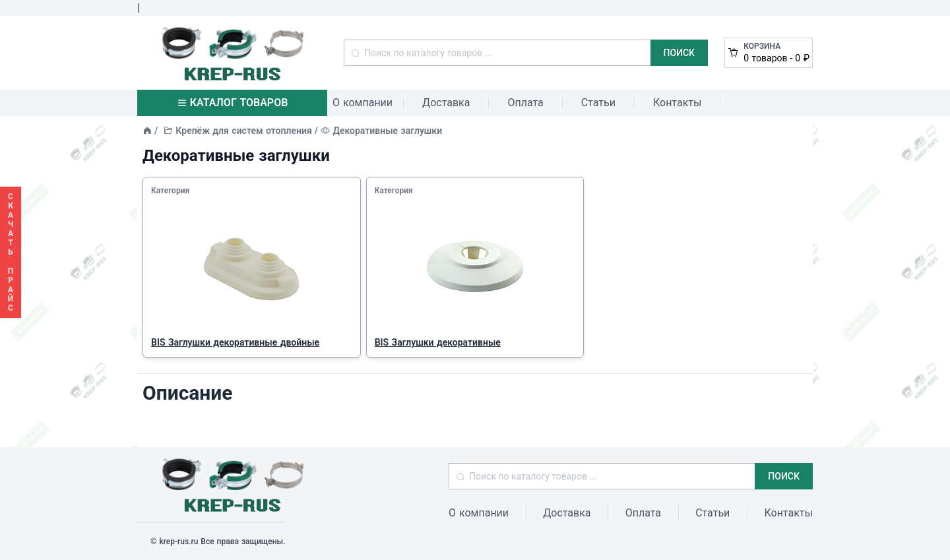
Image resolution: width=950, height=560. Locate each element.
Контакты (677, 103)
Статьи (598, 103)
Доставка (446, 103)
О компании (363, 103)
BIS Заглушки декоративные (438, 342)
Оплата (525, 103)
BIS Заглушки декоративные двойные (235, 342)
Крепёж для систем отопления (243, 131)
